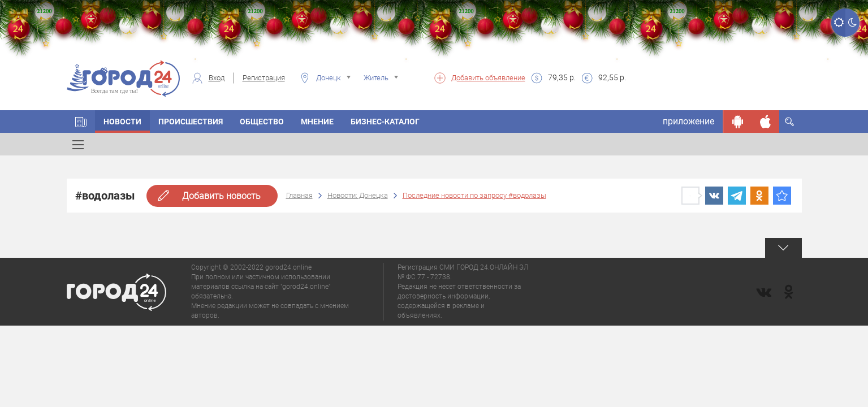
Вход (217, 78)
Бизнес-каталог (385, 122)
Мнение (317, 122)
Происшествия (191, 122)
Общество (262, 122)
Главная (299, 195)
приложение (688, 121)
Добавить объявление (488, 78)
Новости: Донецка (358, 195)
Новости (122, 122)
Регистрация (264, 78)
